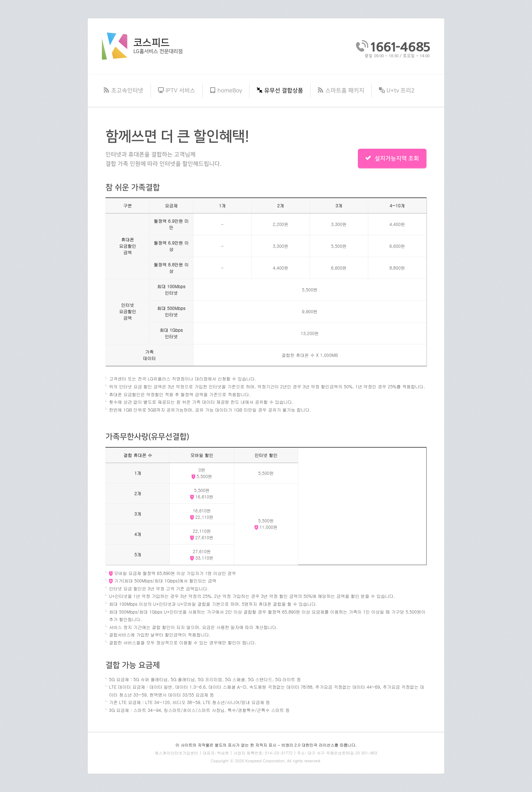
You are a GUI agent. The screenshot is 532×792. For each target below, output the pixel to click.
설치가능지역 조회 (392, 158)
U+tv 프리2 (397, 90)
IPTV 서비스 (177, 90)
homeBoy (226, 90)
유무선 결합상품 (280, 90)
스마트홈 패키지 (341, 90)
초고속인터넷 (124, 90)
